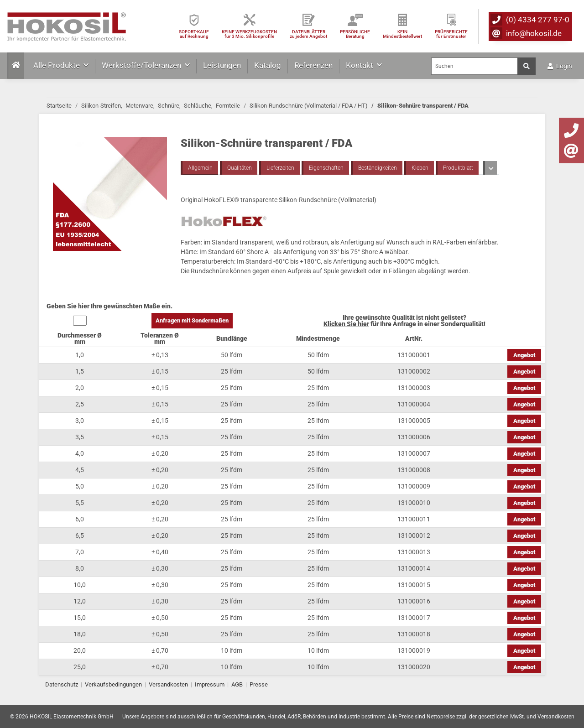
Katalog (268, 65)
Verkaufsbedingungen (113, 684)
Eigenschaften (326, 168)
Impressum (210, 684)
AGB (237, 684)
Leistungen (222, 65)
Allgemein (200, 168)
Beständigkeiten (378, 168)
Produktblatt (458, 168)
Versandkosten (168, 684)
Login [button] (560, 66)
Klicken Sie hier (346, 324)
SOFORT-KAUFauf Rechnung (194, 34)
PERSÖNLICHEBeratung (355, 34)
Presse (259, 684)
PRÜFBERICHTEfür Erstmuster (451, 34)
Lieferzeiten (280, 168)
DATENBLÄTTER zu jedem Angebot (308, 34)
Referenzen (313, 65)
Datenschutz (62, 684)
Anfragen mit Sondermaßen (192, 320)
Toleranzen (501, 168)
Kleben (420, 168)
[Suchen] (474, 66)
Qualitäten (240, 168)
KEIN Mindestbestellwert (402, 34)
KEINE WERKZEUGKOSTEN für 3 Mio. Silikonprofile (249, 34)
